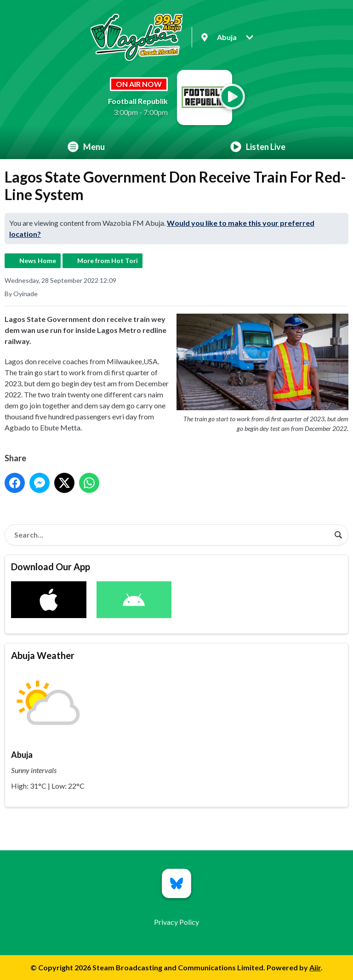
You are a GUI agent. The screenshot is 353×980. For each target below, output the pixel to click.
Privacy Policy (176, 922)
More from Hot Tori (108, 261)
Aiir (315, 967)
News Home (38, 261)
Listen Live (258, 147)
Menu (86, 147)
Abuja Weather (43, 655)
